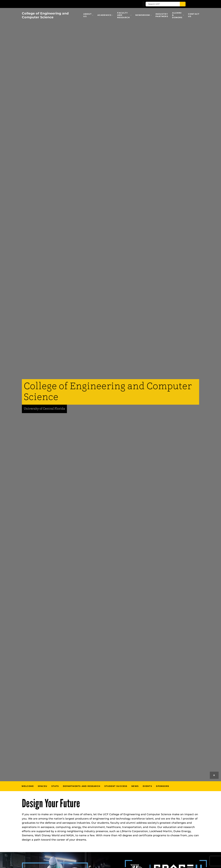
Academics (105, 15)
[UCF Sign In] (131, 4)
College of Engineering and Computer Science (45, 15)
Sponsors (163, 786)
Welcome (28, 786)
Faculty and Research (124, 15)
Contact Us (194, 15)
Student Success (116, 786)
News (135, 786)
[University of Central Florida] (59, 4)
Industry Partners (162, 15)
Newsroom (143, 15)
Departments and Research (82, 786)
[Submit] (183, 4)
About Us (88, 15)
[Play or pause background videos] (214, 775)
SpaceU (43, 786)
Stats (55, 786)
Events (147, 786)
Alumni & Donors (177, 15)
